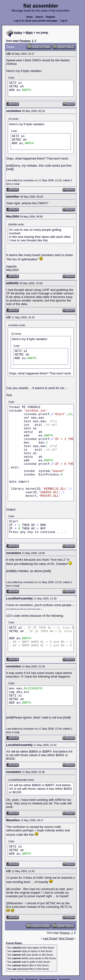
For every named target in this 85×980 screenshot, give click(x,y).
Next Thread (66, 938)
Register (51, 17)
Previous (25, 41)
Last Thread (50, 938)
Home (30, 17)
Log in (64, 21)
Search (39, 17)
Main (29, 33)
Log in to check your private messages (36, 21)
